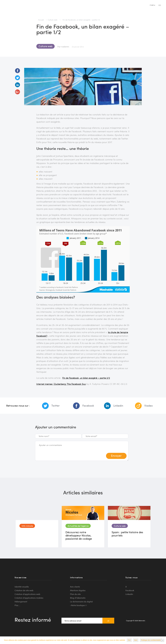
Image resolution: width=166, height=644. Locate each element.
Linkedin (118, 405)
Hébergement (21, 602)
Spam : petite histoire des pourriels (127, 534)
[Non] (163, 640)
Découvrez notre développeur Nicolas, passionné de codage (79, 535)
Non (136, 640)
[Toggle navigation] (160, 5)
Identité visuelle (22, 587)
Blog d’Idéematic (78, 598)
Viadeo (149, 405)
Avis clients (75, 587)
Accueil (41, 20)
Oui (129, 640)
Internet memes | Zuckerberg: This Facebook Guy (61, 384)
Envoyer (116, 455)
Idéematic (14, 6)
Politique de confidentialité (151, 640)
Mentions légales (78, 590)
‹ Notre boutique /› (78, 605)
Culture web (53, 20)
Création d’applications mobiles (29, 598)
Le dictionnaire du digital (81, 602)
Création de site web (24, 590)
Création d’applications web (27, 594)
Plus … (17, 605)
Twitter (55, 405)
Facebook (88, 405)
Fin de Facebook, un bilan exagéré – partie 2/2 (86, 378)
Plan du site (75, 594)
